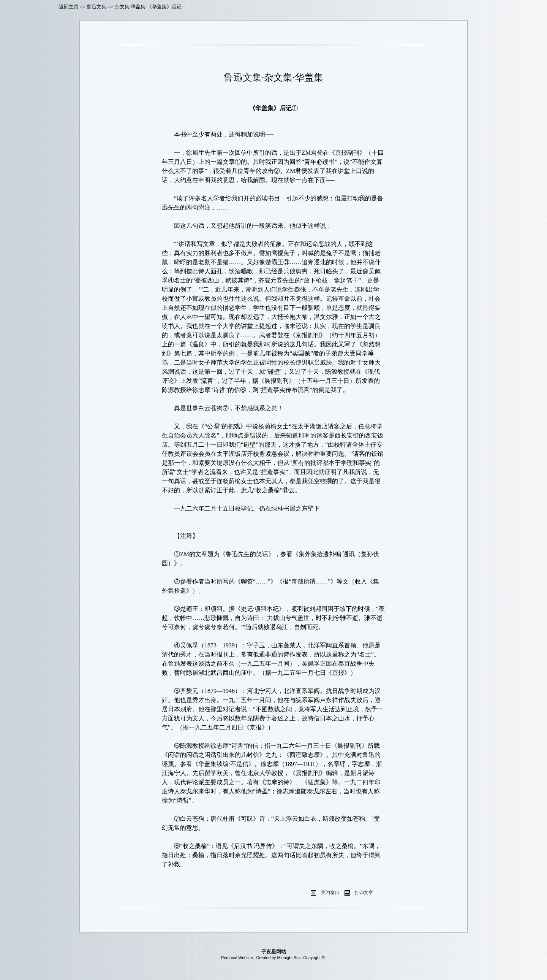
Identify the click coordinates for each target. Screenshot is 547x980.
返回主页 (69, 7)
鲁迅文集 (96, 7)
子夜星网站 (274, 952)
